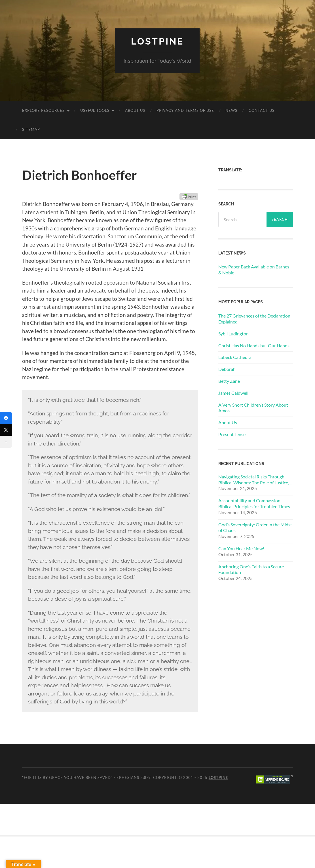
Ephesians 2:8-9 (134, 777)
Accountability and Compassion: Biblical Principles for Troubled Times (254, 503)
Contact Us (262, 110)
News (231, 110)
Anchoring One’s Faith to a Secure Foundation (251, 569)
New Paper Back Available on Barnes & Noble (254, 270)
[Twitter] (6, 430)
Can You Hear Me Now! (241, 548)
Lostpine (157, 41)
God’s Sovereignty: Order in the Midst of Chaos (255, 527)
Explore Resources (43, 110)
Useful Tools (95, 110)
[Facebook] (6, 418)
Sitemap (31, 129)
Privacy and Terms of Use (185, 110)
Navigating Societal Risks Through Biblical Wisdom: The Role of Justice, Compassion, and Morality (254, 480)
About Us (135, 110)
